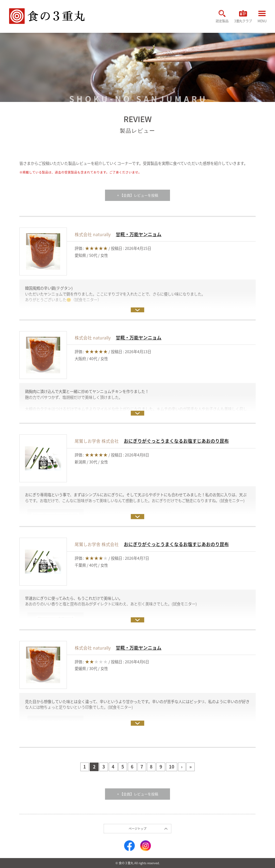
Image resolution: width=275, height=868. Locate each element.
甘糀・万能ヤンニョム (139, 234)
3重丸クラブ (242, 17)
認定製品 (220, 17)
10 (172, 767)
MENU (262, 18)
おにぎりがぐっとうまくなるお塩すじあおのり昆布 (176, 441)
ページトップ (137, 829)
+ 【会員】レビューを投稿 (138, 195)
